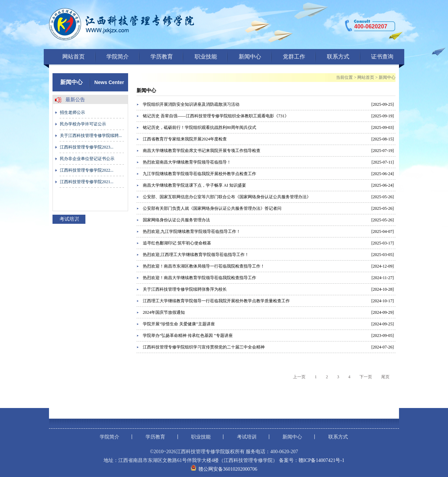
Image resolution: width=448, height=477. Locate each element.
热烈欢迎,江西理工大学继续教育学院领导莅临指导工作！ (196, 255)
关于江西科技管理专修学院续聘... (91, 136)
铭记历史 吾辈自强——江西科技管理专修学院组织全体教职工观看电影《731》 (216, 116)
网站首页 (73, 57)
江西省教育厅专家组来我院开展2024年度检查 (185, 139)
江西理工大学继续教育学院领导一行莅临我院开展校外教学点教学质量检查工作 (216, 301)
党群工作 (294, 57)
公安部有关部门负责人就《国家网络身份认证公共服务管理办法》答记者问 (212, 208)
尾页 (385, 377)
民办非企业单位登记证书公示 (87, 159)
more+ (79, 219)
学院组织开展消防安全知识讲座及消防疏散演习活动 (191, 104)
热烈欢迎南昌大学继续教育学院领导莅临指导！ (187, 162)
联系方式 (338, 57)
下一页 (366, 377)
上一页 (299, 377)
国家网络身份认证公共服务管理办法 (176, 220)
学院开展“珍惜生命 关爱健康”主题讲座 (179, 324)
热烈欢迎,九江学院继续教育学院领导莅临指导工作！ (192, 231)
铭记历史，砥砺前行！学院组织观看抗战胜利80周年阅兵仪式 (199, 127)
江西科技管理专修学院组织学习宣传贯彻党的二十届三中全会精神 (204, 347)
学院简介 (118, 57)
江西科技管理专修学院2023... (87, 147)
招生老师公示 (72, 112)
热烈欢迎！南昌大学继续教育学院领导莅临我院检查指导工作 (199, 278)
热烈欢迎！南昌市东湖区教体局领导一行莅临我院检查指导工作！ (204, 266)
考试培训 (247, 437)
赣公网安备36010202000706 (228, 469)
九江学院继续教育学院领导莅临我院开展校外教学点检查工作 (199, 174)
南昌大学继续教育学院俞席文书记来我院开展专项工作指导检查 (202, 151)
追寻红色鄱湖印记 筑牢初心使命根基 (177, 243)
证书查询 (382, 57)
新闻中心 (250, 57)
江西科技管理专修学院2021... (87, 182)
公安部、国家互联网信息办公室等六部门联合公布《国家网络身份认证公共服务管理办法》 (227, 197)
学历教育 (162, 57)
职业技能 (206, 57)
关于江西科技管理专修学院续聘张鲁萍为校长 (185, 289)
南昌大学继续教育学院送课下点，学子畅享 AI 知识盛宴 (194, 185)
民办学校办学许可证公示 (83, 124)
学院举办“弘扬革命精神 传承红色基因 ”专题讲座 (188, 336)
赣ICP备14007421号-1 (321, 460)
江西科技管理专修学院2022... (87, 170)
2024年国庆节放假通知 (164, 312)
